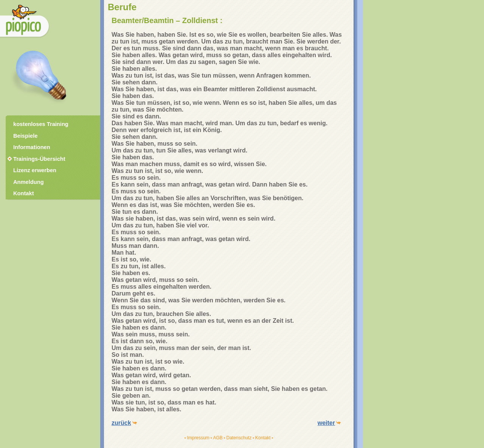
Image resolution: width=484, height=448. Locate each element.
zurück (121, 423)
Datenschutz (239, 438)
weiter (326, 423)
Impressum (198, 438)
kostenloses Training (41, 124)
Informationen (32, 147)
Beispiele (25, 136)
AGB (218, 438)
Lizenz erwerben (35, 170)
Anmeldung (29, 182)
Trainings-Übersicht (36, 159)
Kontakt (263, 438)
